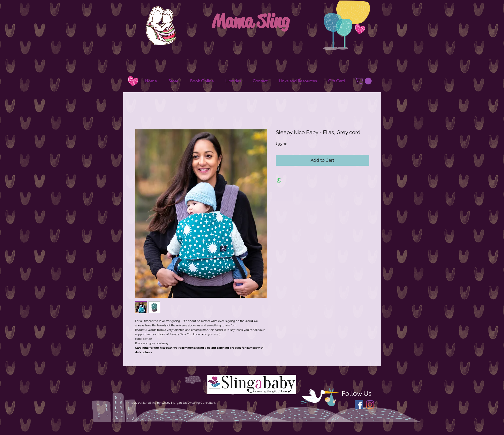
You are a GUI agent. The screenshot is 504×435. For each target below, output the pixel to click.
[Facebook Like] (365, 70)
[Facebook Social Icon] (359, 404)
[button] (363, 81)
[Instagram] (370, 404)
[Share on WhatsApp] (279, 180)
